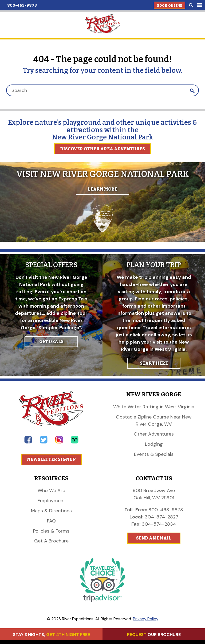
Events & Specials (154, 454)
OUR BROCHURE (154, 635)
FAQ (51, 521)
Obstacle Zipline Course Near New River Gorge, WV (154, 420)
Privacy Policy (146, 619)
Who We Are (51, 490)
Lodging (154, 444)
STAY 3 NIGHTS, (51, 635)
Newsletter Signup (51, 459)
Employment (51, 501)
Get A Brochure (51, 541)
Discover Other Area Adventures (102, 149)
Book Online (169, 6)
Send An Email (154, 538)
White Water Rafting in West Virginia (154, 407)
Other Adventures (154, 434)
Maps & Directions (51, 511)
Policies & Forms (51, 531)
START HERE (154, 363)
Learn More (102, 189)
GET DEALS (51, 342)
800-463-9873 (22, 5)
